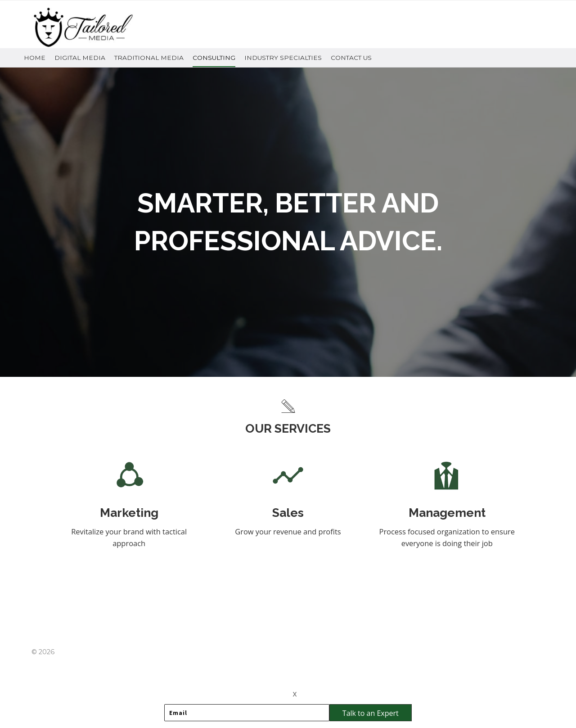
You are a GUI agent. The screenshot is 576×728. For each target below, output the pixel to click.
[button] (371, 713)
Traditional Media (149, 58)
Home (35, 58)
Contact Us (351, 58)
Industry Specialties (283, 58)
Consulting (214, 58)
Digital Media (80, 58)
